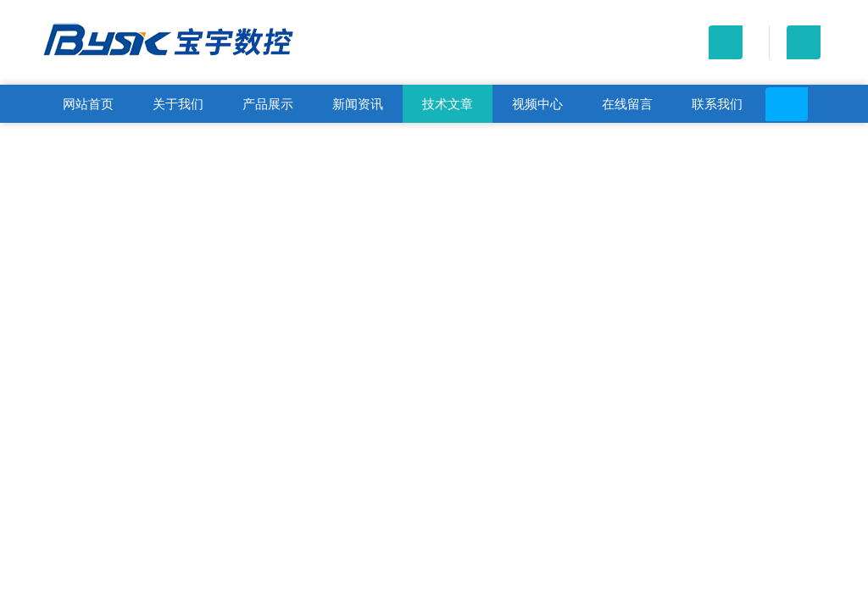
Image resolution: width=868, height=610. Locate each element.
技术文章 (448, 104)
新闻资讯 (358, 104)
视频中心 (537, 104)
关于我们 (178, 104)
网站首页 (88, 104)
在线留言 (627, 104)
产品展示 (268, 104)
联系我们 (717, 104)
